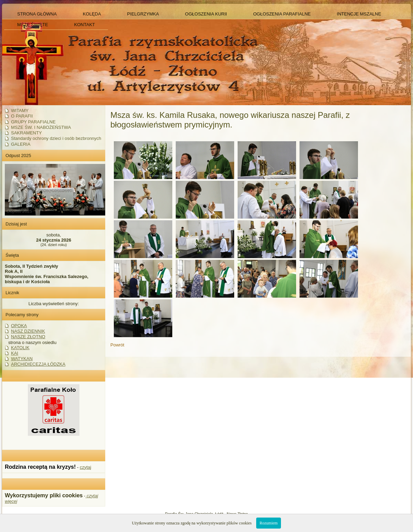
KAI (15, 353)
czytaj (85, 467)
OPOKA (19, 326)
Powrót (117, 345)
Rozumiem (269, 523)
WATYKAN (22, 359)
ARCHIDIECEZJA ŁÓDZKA (38, 364)
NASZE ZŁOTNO (28, 337)
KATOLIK (20, 348)
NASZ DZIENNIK (28, 331)
